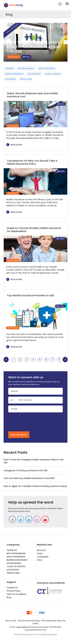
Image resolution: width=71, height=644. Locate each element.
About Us (41, 550)
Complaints (43, 557)
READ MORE (14, 145)
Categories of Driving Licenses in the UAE (26, 470)
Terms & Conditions (17, 594)
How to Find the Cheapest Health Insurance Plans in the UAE (34, 47)
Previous (6, 42)
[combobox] (12, 400)
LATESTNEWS (10, 79)
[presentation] (35, 420)
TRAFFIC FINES (26, 79)
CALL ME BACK (19, 435)
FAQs (39, 560)
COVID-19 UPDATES (53, 74)
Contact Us (12, 588)
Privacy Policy (13, 591)
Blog (9, 597)
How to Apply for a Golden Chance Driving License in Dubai (35, 486)
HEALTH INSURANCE (47, 68)
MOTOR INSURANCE (26, 68)
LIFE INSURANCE (34, 74)
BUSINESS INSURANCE (14, 74)
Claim (40, 553)
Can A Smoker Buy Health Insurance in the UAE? (29, 478)
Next (65, 42)
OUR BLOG (9, 68)
